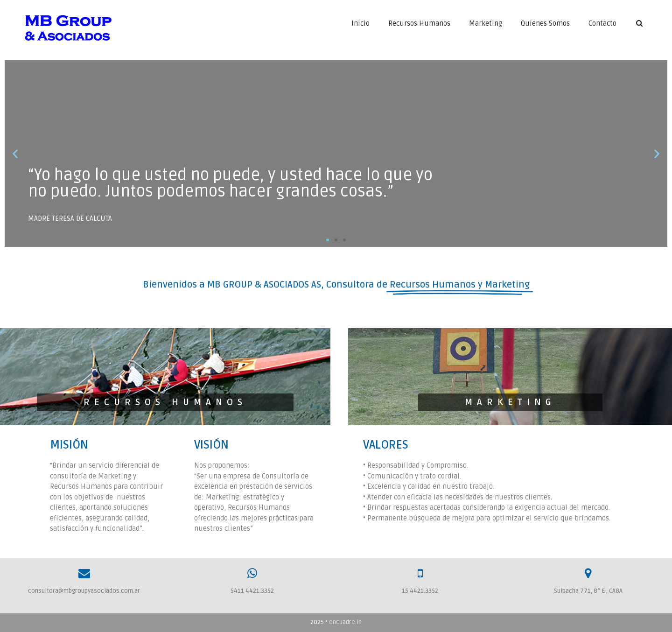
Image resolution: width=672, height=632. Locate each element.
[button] (328, 240)
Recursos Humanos (419, 23)
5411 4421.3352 (252, 591)
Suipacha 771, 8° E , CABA (588, 591)
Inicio (360, 23)
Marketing (486, 23)
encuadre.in (345, 622)
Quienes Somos (545, 23)
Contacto (602, 23)
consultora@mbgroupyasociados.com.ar (84, 591)
